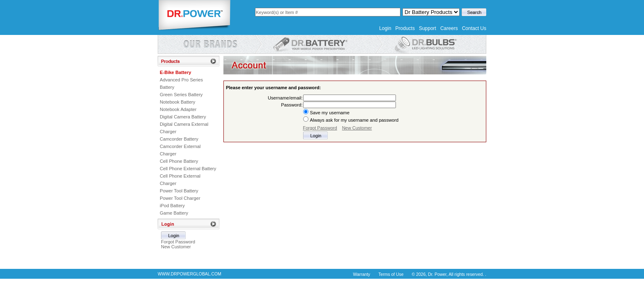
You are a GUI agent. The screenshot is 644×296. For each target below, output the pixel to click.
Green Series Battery (181, 95)
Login (385, 28)
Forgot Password (178, 242)
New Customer (176, 247)
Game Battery (174, 213)
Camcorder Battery (179, 139)
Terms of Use (391, 274)
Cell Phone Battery (179, 161)
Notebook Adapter (178, 109)
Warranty (362, 274)
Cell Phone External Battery (188, 169)
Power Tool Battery (179, 191)
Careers (449, 28)
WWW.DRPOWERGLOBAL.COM (190, 274)
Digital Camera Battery (183, 117)
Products (405, 28)
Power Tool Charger (180, 198)
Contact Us (474, 28)
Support (428, 28)
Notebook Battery (177, 102)
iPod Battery (172, 206)
